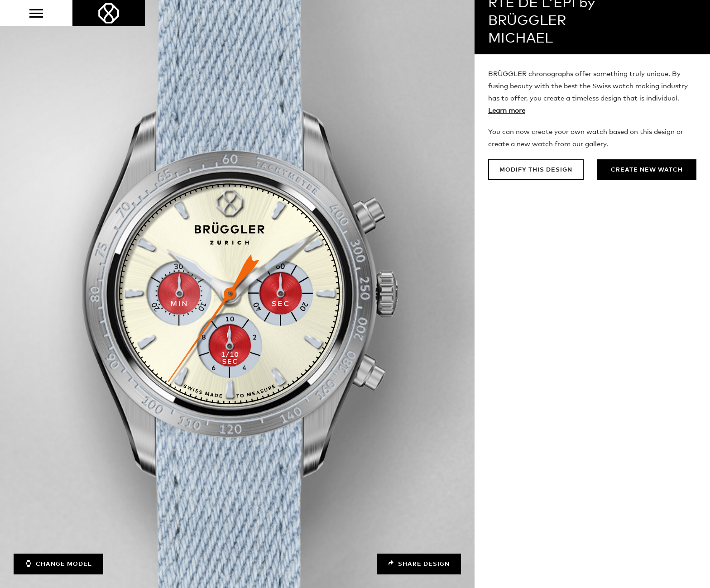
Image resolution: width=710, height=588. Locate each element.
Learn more (507, 111)
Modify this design (537, 170)
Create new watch (647, 170)
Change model (59, 564)
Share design (418, 564)
